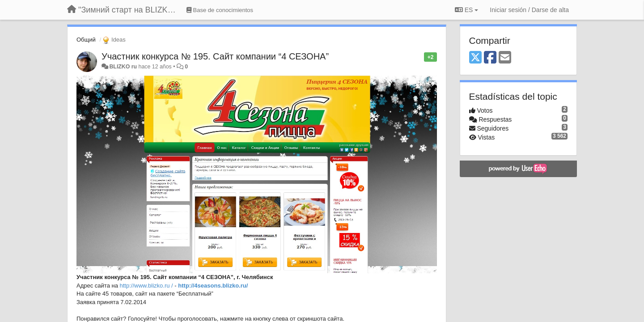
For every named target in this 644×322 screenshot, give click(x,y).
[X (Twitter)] (475, 58)
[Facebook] (490, 58)
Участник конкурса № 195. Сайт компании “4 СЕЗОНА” (215, 56)
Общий (86, 40)
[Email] (505, 58)
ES (466, 10)
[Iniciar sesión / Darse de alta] (529, 10)
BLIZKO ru (124, 67)
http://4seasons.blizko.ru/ (213, 286)
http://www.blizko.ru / (146, 286)
